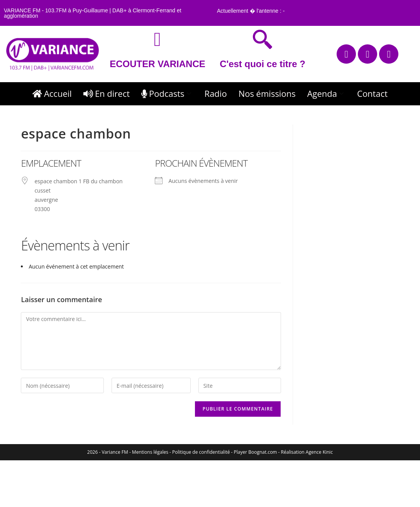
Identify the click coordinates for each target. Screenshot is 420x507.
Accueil (52, 93)
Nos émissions (267, 93)
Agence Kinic (319, 452)
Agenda (326, 93)
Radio (216, 93)
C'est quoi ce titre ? (262, 64)
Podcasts (167, 93)
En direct (107, 93)
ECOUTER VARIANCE (157, 64)
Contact (372, 93)
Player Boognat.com (256, 452)
